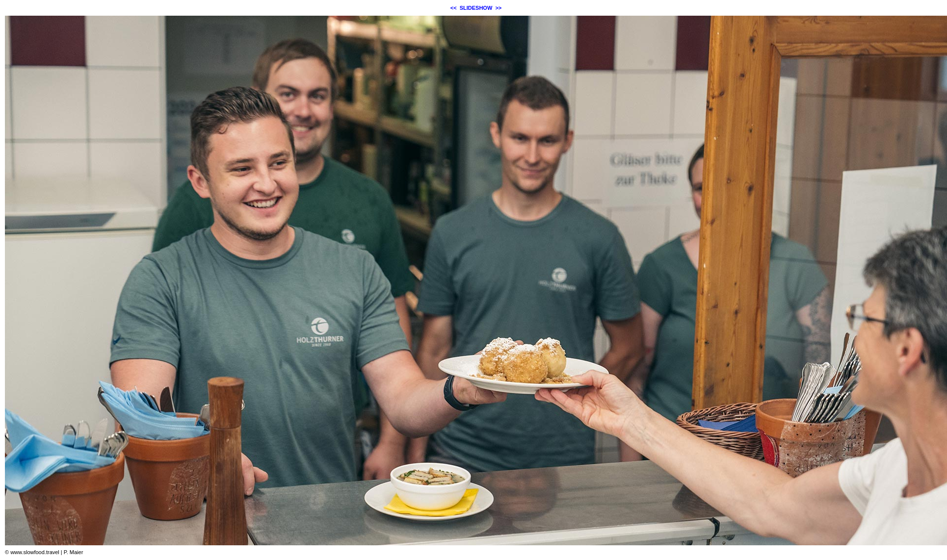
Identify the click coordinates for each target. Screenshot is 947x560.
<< (454, 8)
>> (498, 8)
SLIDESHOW (476, 8)
